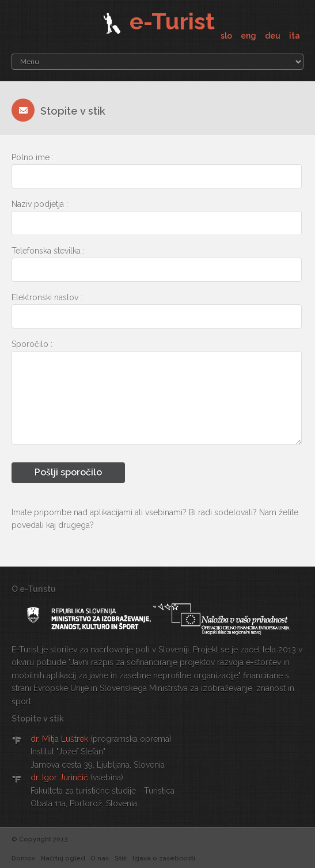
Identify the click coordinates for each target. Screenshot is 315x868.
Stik (121, 858)
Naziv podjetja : (40, 204)
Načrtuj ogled (63, 858)
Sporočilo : (32, 344)
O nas (100, 858)
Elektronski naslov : (47, 297)
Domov (23, 858)
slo (227, 36)
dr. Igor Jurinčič (59, 778)
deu (274, 36)
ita (295, 36)
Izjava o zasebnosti (164, 858)
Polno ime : (33, 157)
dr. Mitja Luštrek (59, 739)
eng (249, 36)
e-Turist (157, 21)
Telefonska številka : (48, 251)
